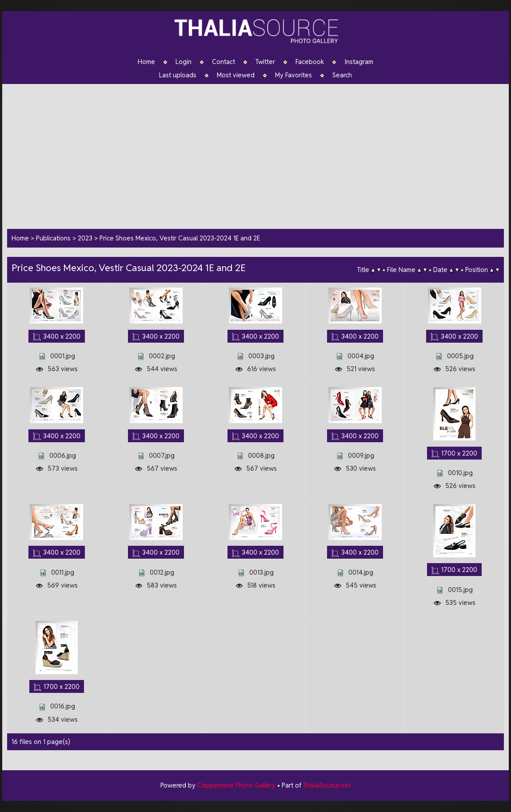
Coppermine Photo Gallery (236, 785)
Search (342, 75)
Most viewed (236, 75)
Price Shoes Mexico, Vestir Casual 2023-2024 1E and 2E (180, 238)
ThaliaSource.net (327, 785)
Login (184, 62)
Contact (224, 62)
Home (146, 62)
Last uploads (178, 75)
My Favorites (293, 75)
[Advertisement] (260, 155)
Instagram (359, 62)
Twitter (265, 62)
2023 (85, 238)
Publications (53, 238)
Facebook (310, 62)
